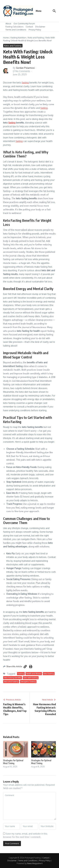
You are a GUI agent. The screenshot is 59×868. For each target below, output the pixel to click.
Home (6, 38)
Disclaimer (40, 27)
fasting (25, 83)
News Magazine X (35, 863)
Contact (29, 27)
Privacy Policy (35, 30)
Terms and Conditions (16, 30)
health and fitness (34, 674)
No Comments (23, 71)
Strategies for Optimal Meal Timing (13, 762)
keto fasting (49, 674)
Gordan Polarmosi (25, 68)
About (8, 23)
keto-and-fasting (11, 682)
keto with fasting (31, 678)
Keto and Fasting (36, 38)
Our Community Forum (24, 23)
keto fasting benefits (13, 678)
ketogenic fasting (28, 682)
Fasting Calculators (14, 27)
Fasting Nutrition (18, 38)
